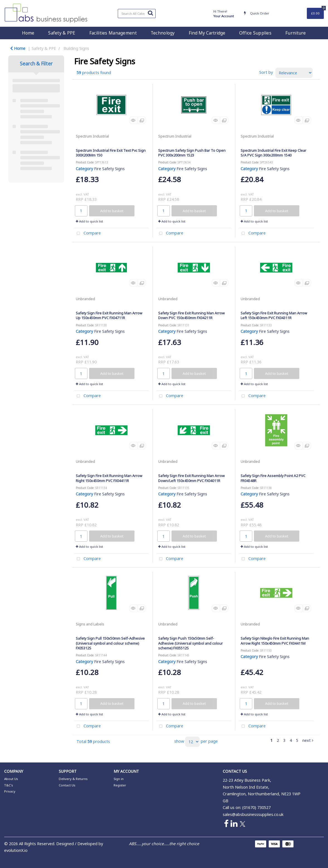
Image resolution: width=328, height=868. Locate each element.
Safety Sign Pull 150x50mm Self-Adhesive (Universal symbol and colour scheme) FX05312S (110, 643)
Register (120, 785)
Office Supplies (255, 33)
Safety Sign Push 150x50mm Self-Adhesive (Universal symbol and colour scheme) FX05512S (190, 643)
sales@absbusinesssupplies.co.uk (253, 814)
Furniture (296, 33)
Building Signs (76, 48)
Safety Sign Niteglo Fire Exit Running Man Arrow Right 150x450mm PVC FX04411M (275, 641)
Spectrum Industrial (92, 136)
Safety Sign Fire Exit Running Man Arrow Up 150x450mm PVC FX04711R (109, 315)
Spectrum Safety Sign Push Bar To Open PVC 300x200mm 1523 (192, 153)
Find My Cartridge (207, 33)
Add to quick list (89, 221)
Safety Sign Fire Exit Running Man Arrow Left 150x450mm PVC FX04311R (274, 315)
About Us (11, 779)
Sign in (119, 779)
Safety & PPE (62, 33)
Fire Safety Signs (109, 169)
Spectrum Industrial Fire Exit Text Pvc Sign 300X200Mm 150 (111, 153)
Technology (163, 33)
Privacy (10, 791)
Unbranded (85, 299)
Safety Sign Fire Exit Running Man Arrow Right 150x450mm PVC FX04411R (109, 478)
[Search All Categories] (137, 14)
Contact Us (67, 785)
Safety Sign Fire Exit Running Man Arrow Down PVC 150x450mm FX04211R (191, 315)
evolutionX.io (16, 850)
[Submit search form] (150, 13)
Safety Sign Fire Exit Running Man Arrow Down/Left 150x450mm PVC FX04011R (191, 478)
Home (28, 33)
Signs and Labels (90, 624)
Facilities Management (113, 33)
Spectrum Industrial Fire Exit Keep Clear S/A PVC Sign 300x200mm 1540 (273, 153)
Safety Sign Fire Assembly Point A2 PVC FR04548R (273, 478)
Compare (88, 233)
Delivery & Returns (73, 779)
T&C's (8, 785)
